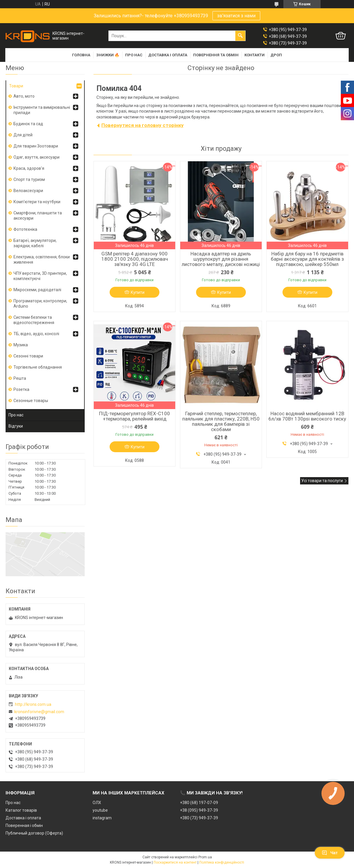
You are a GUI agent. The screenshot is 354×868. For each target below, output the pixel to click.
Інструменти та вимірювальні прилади (42, 110)
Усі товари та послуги (322, 481)
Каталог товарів (21, 810)
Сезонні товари (28, 356)
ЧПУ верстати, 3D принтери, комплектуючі (40, 276)
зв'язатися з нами (236, 16)
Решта (20, 378)
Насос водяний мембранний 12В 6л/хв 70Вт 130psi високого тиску (307, 416)
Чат (330, 853)
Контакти (255, 55)
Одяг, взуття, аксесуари (36, 157)
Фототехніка (25, 229)
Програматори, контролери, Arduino (40, 304)
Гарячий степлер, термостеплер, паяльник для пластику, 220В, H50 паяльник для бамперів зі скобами (221, 421)
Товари (16, 86)
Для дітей (23, 135)
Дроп (276, 55)
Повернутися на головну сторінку (143, 125)
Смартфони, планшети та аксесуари (38, 216)
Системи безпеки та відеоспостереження (34, 320)
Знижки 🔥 (108, 55)
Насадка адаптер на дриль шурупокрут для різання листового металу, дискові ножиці (221, 259)
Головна (81, 55)
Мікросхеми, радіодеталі (37, 290)
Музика (21, 345)
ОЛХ (97, 803)
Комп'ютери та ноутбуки (37, 202)
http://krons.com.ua (33, 704)
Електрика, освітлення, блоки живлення (42, 260)
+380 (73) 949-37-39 (199, 818)
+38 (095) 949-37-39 (199, 810)
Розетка (21, 389)
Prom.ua (205, 857)
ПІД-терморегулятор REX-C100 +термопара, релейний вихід (135, 416)
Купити (138, 292)
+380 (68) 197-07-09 (199, 803)
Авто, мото (24, 96)
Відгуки (16, 426)
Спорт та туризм (29, 179)
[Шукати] (240, 36)
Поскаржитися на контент (175, 862)
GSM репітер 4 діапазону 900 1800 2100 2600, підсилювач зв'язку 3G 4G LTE (135, 259)
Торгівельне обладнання (38, 367)
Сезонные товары (31, 401)
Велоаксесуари (28, 191)
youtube (100, 810)
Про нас (134, 55)
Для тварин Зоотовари (36, 146)
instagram (102, 818)
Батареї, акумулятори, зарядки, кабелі (35, 243)
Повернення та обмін (216, 55)
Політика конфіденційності (222, 862)
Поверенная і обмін (24, 825)
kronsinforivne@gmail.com (39, 712)
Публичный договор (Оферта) (34, 833)
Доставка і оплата (168, 55)
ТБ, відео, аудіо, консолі (36, 334)
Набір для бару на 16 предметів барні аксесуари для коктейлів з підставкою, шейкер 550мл (307, 259)
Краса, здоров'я (29, 168)
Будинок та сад (28, 124)
